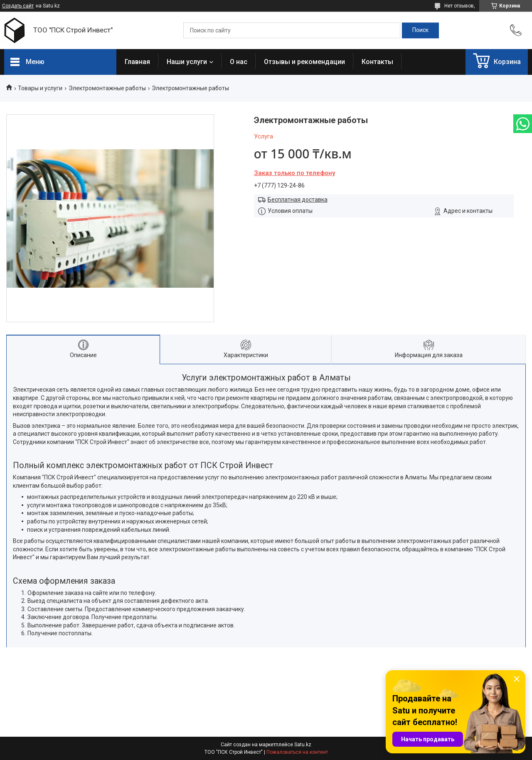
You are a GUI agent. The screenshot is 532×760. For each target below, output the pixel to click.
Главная (137, 62)
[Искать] (420, 30)
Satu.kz (303, 745)
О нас (239, 62)
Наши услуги (187, 62)
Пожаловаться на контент (297, 752)
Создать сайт (18, 6)
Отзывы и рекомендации (304, 62)
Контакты (377, 62)
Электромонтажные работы (107, 88)
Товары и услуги (40, 88)
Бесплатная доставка (298, 200)
